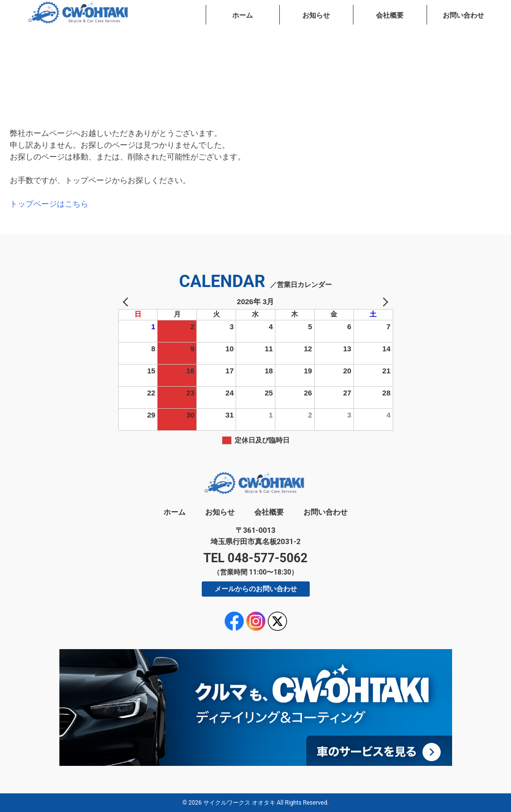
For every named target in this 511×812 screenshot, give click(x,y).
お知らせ (316, 15)
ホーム (242, 15)
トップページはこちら (49, 204)
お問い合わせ (463, 15)
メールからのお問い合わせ (256, 589)
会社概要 (390, 15)
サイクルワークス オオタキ (239, 803)
